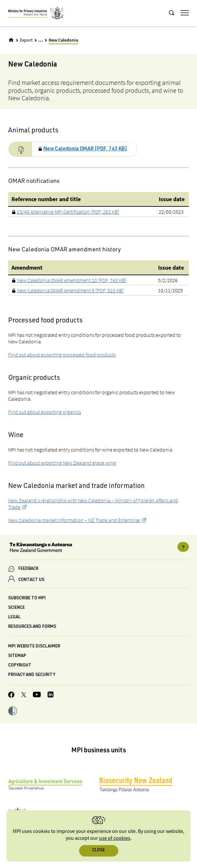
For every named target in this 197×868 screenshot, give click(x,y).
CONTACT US (31, 580)
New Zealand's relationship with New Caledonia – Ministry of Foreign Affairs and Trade (93, 504)
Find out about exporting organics (45, 412)
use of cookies (115, 838)
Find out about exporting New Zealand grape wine (62, 463)
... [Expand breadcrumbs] (41, 40)
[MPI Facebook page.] (11, 696)
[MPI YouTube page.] (37, 695)
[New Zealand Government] (98, 548)
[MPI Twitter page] (24, 696)
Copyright (20, 666)
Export (26, 40)
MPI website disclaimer (34, 647)
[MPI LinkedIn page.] (50, 695)
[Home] (11, 40)
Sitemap (17, 656)
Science (16, 608)
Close (98, 850)
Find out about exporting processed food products (62, 355)
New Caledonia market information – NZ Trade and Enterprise (74, 520)
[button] (13, 712)
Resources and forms (32, 627)
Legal (14, 617)
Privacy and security (32, 675)
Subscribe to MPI (27, 598)
